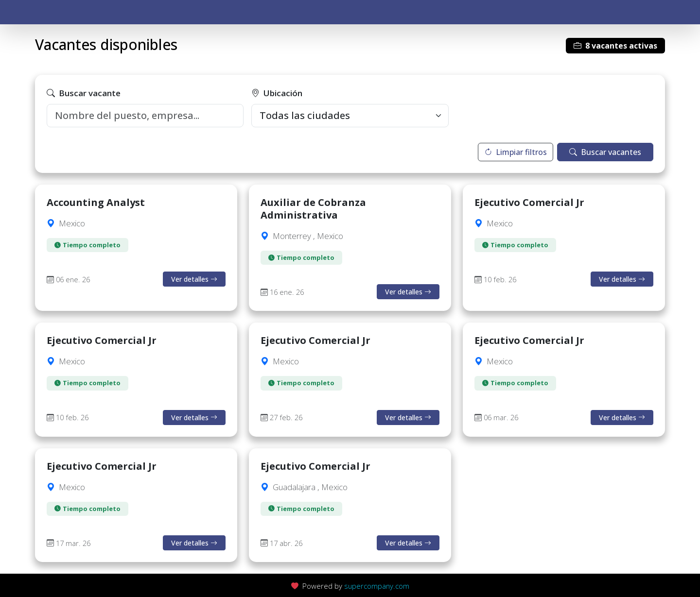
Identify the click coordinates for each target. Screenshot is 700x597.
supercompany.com (377, 586)
